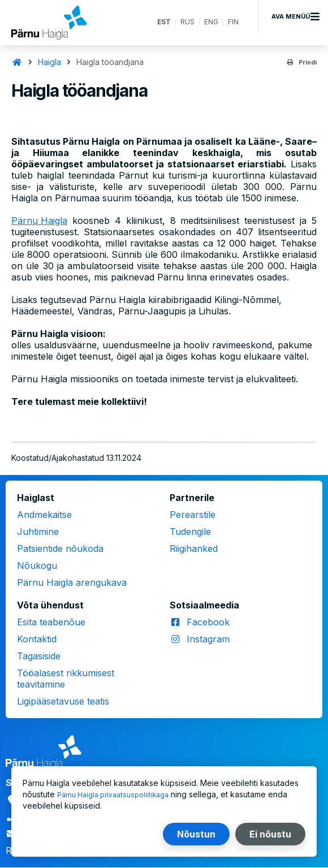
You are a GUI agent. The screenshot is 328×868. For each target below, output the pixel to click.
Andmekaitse (44, 515)
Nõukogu (37, 565)
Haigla (49, 62)
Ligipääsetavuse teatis (63, 701)
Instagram (208, 639)
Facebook (208, 622)
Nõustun (196, 834)
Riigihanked (194, 549)
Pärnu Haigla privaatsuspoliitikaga (120, 794)
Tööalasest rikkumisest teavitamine (66, 679)
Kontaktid (37, 639)
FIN (233, 22)
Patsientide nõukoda (60, 549)
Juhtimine (38, 532)
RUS (184, 22)
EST (158, 22)
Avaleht (17, 62)
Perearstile (193, 515)
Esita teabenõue (51, 622)
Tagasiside (39, 656)
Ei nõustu (270, 834)
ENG (209, 22)
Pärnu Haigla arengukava (72, 582)
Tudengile (190, 532)
